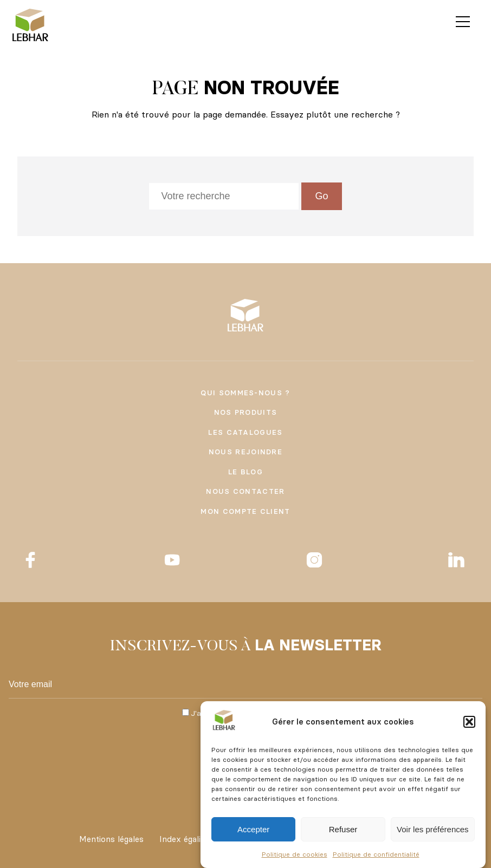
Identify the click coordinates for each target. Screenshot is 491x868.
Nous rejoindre (245, 452)
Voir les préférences (433, 829)
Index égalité (184, 839)
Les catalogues (245, 432)
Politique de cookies (295, 854)
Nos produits (246, 412)
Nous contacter (245, 491)
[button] (469, 722)
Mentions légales (111, 839)
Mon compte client (245, 511)
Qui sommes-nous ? (245, 393)
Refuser (343, 829)
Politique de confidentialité (376, 854)
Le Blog (245, 472)
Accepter (253, 829)
